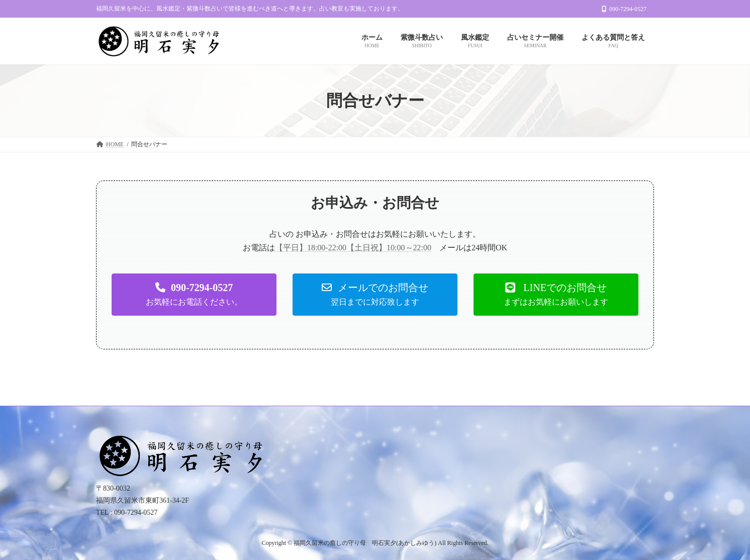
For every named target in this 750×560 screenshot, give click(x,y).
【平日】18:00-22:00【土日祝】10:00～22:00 (353, 248)
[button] (194, 294)
